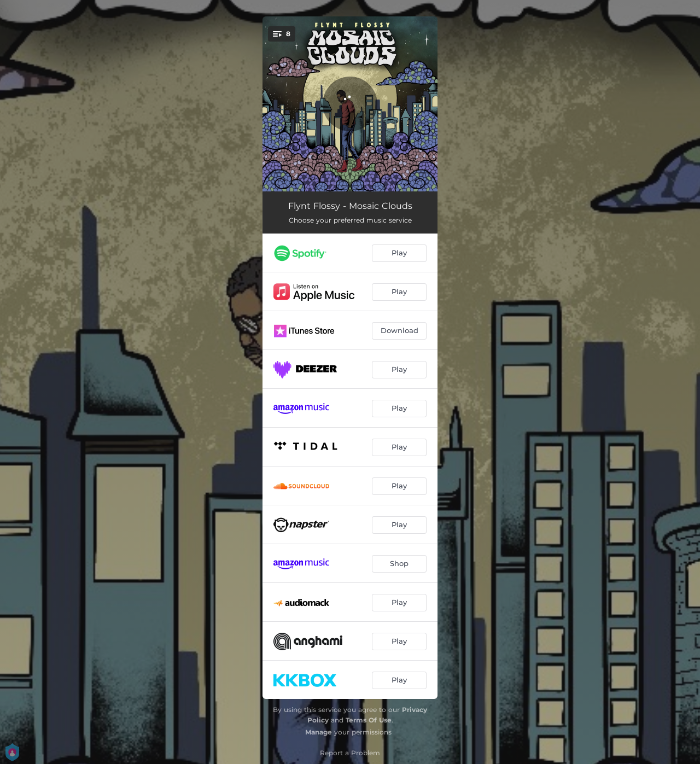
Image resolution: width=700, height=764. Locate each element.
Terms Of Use (369, 720)
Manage (319, 732)
